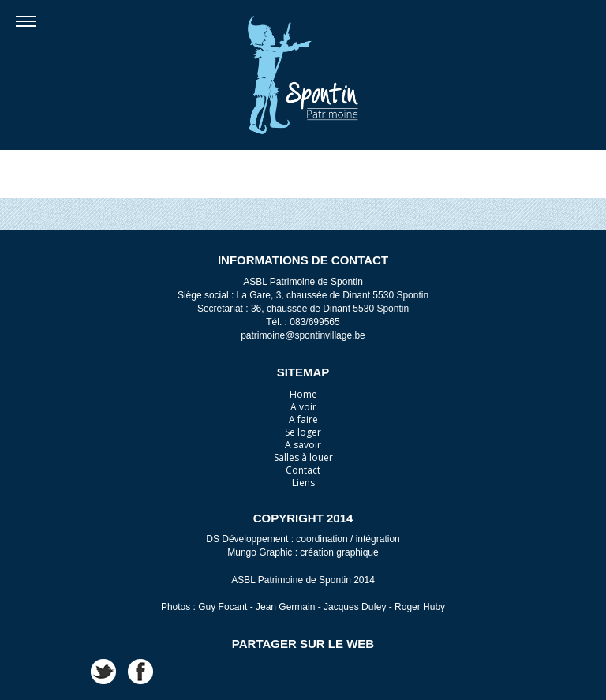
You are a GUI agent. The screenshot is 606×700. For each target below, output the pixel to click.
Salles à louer (303, 457)
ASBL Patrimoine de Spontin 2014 (303, 580)
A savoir (303, 445)
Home (303, 394)
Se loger (303, 432)
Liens (303, 483)
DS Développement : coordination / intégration (303, 539)
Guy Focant (223, 607)
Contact (303, 470)
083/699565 (314, 322)
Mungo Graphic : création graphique (303, 552)
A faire (303, 419)
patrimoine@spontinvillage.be (303, 335)
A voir (303, 407)
